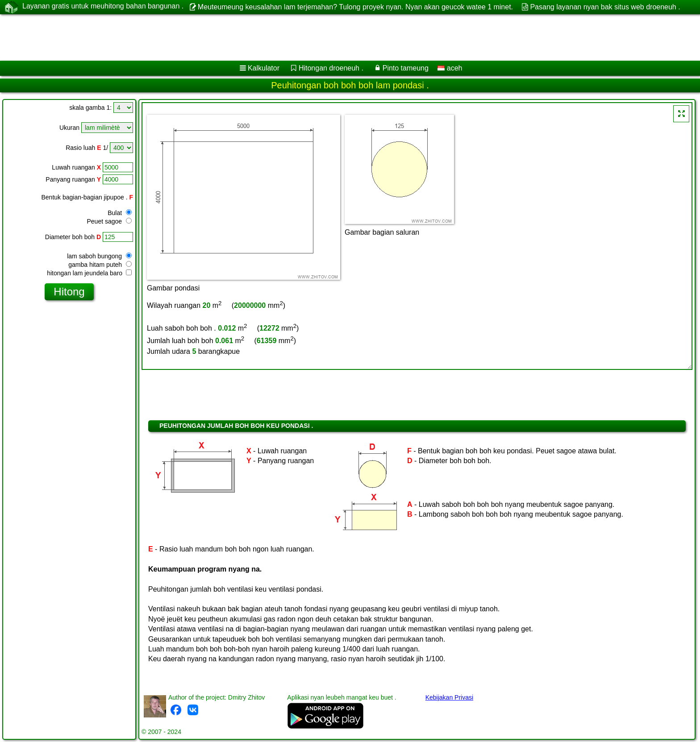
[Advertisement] (271, 37)
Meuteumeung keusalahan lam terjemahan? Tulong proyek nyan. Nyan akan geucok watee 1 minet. (355, 7)
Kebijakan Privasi (449, 697)
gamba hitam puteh (100, 265)
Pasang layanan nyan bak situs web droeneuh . (605, 7)
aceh (450, 68)
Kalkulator (264, 68)
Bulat (120, 213)
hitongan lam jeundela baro (89, 273)
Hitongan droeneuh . (331, 68)
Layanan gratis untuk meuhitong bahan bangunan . (103, 7)
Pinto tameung (406, 68)
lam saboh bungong (99, 256)
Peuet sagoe (109, 221)
